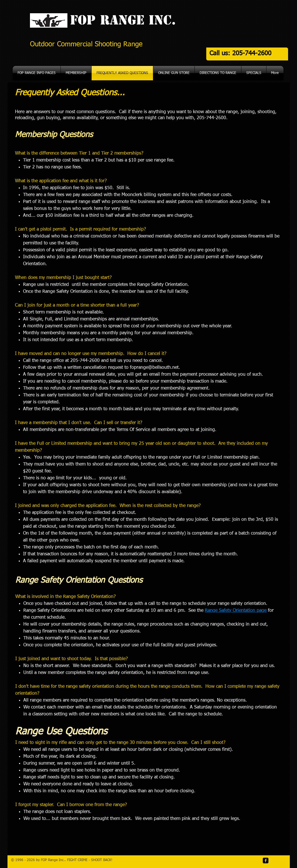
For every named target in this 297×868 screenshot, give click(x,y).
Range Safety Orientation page (236, 611)
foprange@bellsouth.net (154, 368)
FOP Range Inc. (121, 20)
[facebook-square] (266, 861)
